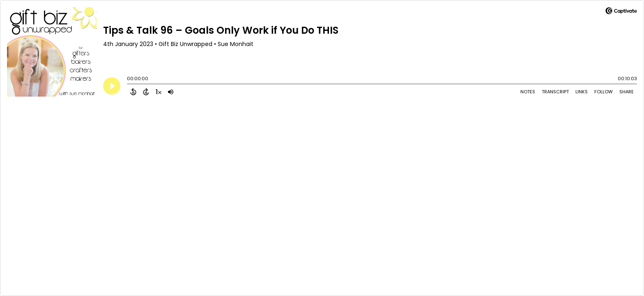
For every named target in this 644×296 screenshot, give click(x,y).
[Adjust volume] (171, 92)
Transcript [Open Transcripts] (555, 92)
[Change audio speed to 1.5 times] (159, 92)
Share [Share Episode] (627, 92)
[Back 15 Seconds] (133, 92)
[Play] (112, 86)
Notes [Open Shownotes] (528, 92)
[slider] (129, 85)
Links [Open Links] (582, 92)
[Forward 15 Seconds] (146, 92)
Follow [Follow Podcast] (604, 92)
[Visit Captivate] (621, 12)
